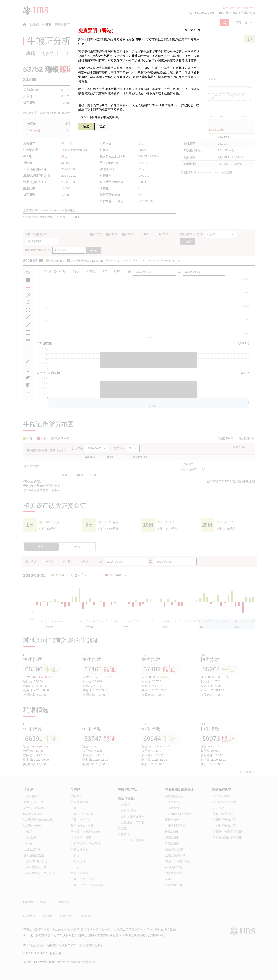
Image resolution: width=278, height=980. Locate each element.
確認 (86, 126)
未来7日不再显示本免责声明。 (99, 117)
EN (198, 30)
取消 (102, 126)
